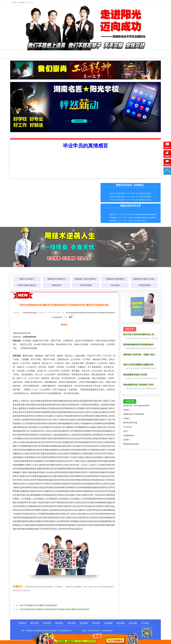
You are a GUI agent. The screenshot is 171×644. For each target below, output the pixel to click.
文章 (27, 3)
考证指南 (101, 54)
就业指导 (73, 54)
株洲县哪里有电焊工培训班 (135, 375)
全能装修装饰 (128, 435)
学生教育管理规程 (86, 285)
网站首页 (17, 54)
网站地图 (22, 3)
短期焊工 (127, 440)
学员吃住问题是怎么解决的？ (27, 285)
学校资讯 (59, 54)
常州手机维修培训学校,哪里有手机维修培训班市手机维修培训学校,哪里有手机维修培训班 (54, 609)
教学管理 (45, 54)
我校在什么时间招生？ (27, 279)
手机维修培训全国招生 (30, 313)
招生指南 (87, 54)
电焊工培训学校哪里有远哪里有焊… (139, 365)
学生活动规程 (115, 285)
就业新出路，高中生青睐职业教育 (136, 406)
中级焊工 (127, 410)
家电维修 (129, 54)
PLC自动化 (127, 427)
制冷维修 (144, 54)
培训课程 (31, 54)
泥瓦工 (126, 431)
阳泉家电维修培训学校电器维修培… (139, 345)
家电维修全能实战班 (131, 444)
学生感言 (115, 54)
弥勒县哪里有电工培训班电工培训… (139, 385)
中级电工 (127, 418)
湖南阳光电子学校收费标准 (115, 279)
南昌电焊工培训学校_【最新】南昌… (140, 355)
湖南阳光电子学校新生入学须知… (144, 279)
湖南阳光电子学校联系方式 (56, 279)
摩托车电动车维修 (130, 423)
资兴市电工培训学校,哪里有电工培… (139, 334)
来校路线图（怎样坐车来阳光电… (86, 279)
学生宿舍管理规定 (144, 285)
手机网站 (14, 3)
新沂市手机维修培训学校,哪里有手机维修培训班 (38, 605)
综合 (31, 3)
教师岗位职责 (56, 285)
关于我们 (145, 623)
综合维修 (133, 623)
